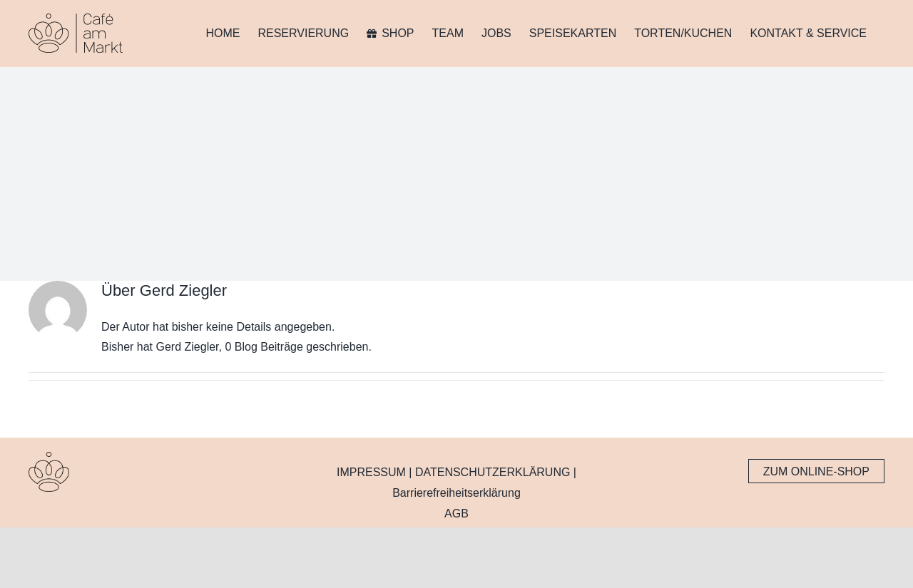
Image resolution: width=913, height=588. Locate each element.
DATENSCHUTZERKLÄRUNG (493, 472)
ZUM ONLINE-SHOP (816, 471)
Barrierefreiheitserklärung (456, 493)
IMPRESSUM (371, 472)
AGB (456, 514)
